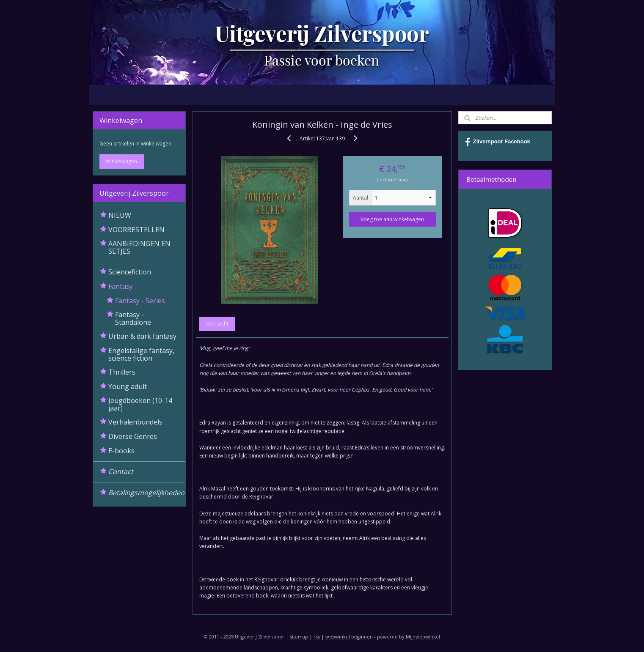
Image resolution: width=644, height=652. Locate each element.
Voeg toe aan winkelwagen (392, 219)
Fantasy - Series (140, 301)
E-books (121, 451)
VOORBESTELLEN (136, 230)
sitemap (299, 637)
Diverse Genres (133, 436)
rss (317, 637)
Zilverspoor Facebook (498, 142)
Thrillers (122, 372)
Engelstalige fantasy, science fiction (141, 354)
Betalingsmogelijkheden (146, 493)
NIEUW (120, 215)
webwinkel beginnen (349, 637)
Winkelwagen (121, 161)
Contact (121, 471)
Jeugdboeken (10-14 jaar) (140, 404)
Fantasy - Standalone (133, 318)
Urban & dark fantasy (142, 336)
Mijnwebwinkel (423, 637)
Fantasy (121, 286)
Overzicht (217, 324)
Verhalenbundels (135, 422)
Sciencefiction (130, 272)
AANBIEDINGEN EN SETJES (139, 247)
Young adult (128, 386)
